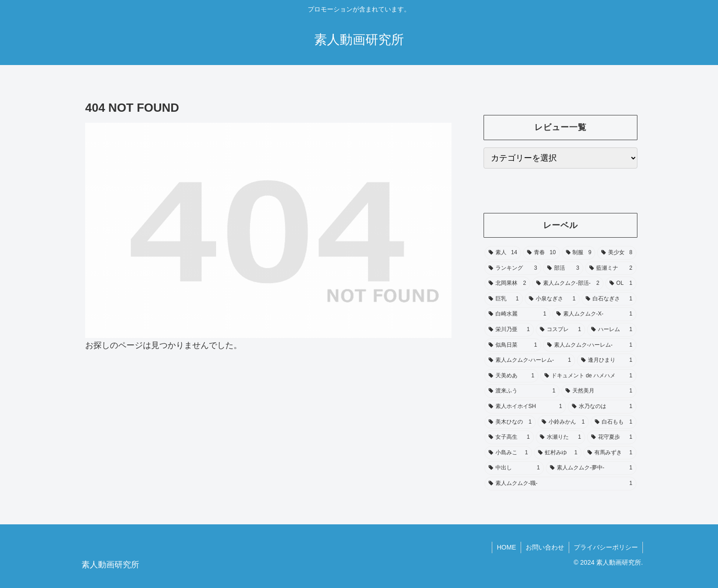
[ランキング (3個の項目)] (513, 268)
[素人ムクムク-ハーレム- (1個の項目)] (530, 360)
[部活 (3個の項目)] (563, 268)
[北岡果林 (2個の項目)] (507, 283)
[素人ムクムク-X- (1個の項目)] (594, 314)
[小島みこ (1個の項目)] (508, 453)
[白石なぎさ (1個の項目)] (609, 299)
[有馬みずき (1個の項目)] (610, 453)
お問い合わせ (545, 547)
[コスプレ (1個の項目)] (560, 330)
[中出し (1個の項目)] (514, 468)
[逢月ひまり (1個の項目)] (607, 360)
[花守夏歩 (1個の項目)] (612, 437)
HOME (506, 547)
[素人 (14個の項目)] (503, 253)
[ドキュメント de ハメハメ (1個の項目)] (588, 376)
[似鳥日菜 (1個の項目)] (513, 345)
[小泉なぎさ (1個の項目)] (552, 299)
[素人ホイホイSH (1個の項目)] (525, 407)
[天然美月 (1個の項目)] (599, 391)
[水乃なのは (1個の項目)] (602, 407)
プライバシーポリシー (606, 547)
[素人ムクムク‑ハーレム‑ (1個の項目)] (590, 345)
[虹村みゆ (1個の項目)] (558, 453)
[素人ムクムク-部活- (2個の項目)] (568, 283)
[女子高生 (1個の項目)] (509, 437)
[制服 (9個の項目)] (579, 253)
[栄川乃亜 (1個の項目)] (509, 330)
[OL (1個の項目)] (621, 283)
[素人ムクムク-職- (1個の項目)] (560, 484)
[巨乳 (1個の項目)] (504, 299)
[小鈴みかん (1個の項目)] (563, 422)
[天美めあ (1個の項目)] (511, 376)
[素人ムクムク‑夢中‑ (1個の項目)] (591, 468)
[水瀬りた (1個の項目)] (560, 437)
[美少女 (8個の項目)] (617, 253)
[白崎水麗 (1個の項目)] (517, 314)
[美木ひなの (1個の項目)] (510, 422)
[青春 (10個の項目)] (541, 253)
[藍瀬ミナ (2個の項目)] (611, 268)
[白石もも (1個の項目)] (614, 422)
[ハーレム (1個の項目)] (612, 330)
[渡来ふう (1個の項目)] (522, 391)
